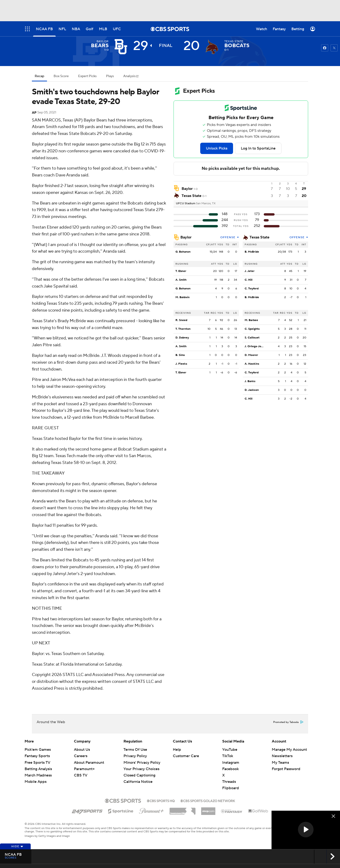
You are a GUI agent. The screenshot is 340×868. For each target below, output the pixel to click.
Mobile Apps (36, 782)
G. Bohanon (183, 252)
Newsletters (282, 756)
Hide (17, 846)
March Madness (38, 775)
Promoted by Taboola (288, 722)
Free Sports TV (37, 763)
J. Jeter (250, 271)
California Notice (138, 782)
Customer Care (186, 756)
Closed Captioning (139, 775)
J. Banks (250, 381)
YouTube (230, 750)
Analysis (130, 76)
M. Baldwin (183, 297)
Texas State (259, 237)
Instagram (231, 763)
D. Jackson (252, 390)
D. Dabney (182, 338)
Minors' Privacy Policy (142, 763)
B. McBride (252, 252)
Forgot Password (286, 769)
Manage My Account (289, 750)
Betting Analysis (38, 769)
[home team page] (212, 47)
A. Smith (181, 280)
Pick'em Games (38, 750)
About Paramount (89, 763)
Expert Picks (87, 76)
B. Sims (180, 355)
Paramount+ (84, 769)
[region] (306, 830)
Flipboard (231, 788)
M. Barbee (251, 320)
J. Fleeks (181, 364)
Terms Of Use (135, 750)
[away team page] (121, 47)
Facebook (230, 769)
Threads (229, 782)
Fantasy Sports (37, 756)
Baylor (186, 237)
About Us (82, 750)
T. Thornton (183, 329)
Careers (81, 756)
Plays (110, 76)
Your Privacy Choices (141, 769)
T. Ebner (181, 271)
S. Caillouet (252, 338)
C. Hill (249, 280)
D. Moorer (251, 355)
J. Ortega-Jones (255, 346)
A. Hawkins (252, 364)
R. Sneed (181, 320)
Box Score (61, 76)
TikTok (228, 756)
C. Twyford (252, 289)
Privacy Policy (135, 756)
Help (177, 750)
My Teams (280, 763)
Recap (39, 76)
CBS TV (81, 775)
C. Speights (252, 329)
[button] (306, 830)
